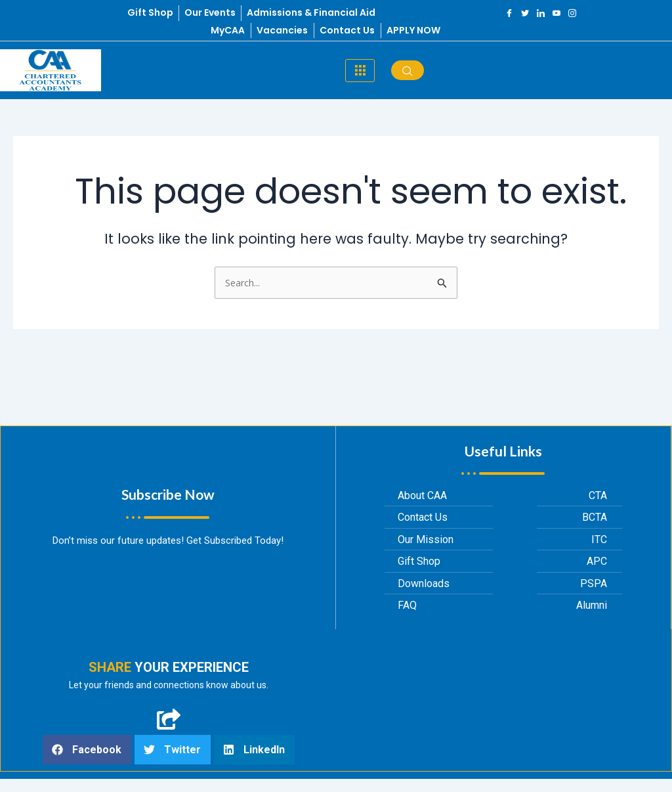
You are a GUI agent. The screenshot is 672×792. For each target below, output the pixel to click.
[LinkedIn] (541, 13)
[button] (87, 750)
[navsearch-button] (408, 70)
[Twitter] (525, 13)
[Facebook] (509, 13)
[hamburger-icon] (360, 71)
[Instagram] (572, 13)
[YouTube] (556, 13)
